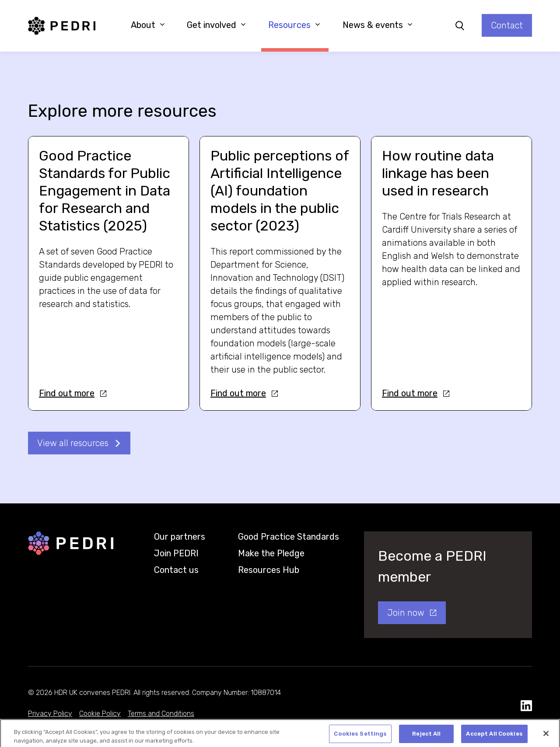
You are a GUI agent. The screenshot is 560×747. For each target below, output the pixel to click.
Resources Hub (269, 570)
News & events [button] (378, 25)
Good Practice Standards (289, 537)
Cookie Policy (100, 714)
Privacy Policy (50, 714)
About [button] (148, 25)
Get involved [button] (216, 25)
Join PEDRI (176, 553)
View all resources (73, 443)
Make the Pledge (271, 553)
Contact (507, 25)
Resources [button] (294, 25)
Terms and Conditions (161, 714)
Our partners (180, 537)
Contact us (176, 570)
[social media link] (526, 706)
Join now (406, 613)
